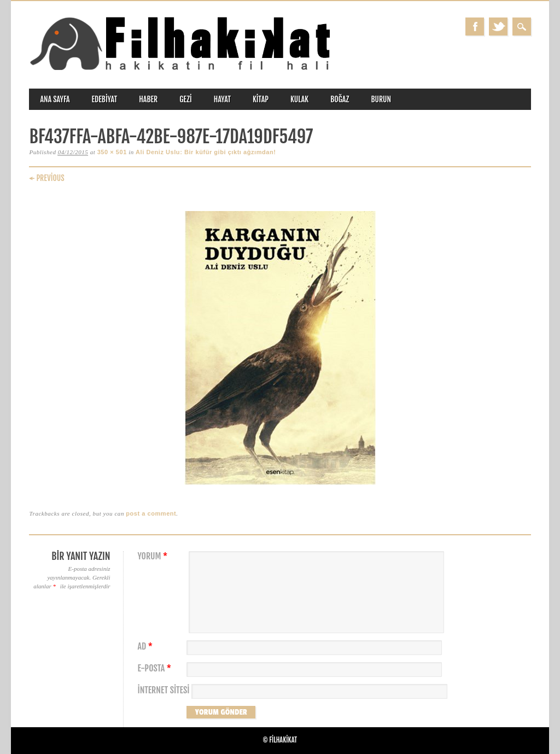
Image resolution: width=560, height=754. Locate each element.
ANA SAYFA (55, 99)
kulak (299, 99)
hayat (222, 99)
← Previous (46, 178)
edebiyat (105, 99)
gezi (186, 99)
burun (381, 99)
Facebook (475, 27)
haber (148, 99)
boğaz (340, 99)
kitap (261, 99)
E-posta (155, 668)
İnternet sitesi (163, 690)
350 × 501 (112, 152)
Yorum (154, 556)
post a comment (151, 513)
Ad (146, 647)
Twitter (498, 27)
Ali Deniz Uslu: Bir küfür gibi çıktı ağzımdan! (206, 152)
